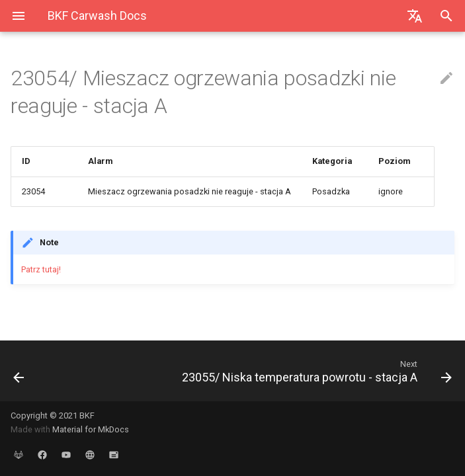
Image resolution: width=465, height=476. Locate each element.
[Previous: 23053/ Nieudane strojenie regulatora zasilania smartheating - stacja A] (60, 371)
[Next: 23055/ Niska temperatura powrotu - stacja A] (290, 371)
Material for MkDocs (91, 429)
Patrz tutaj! (41, 269)
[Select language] (415, 16)
